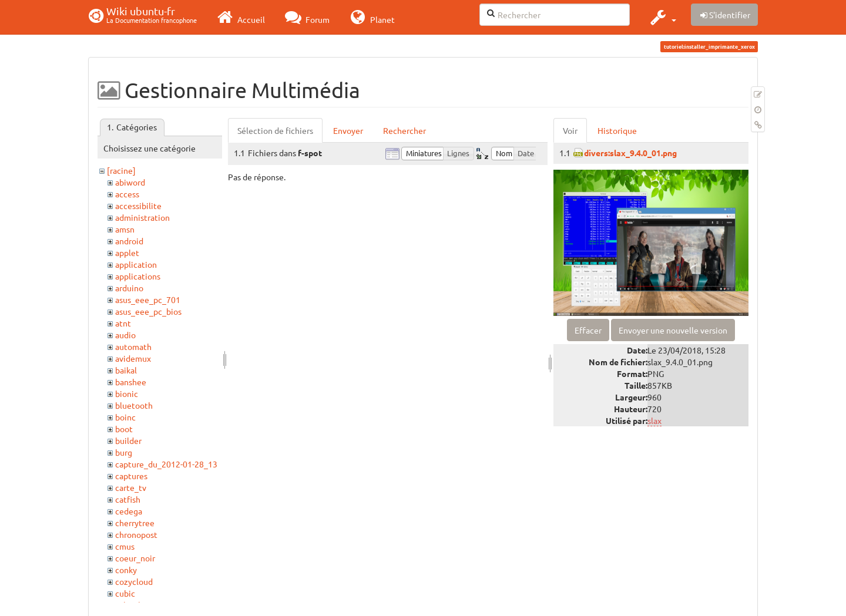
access (127, 194)
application (136, 264)
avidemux (133, 358)
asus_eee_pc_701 (148, 299)
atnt (123, 323)
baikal (126, 370)
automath (133, 346)
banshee (131, 382)
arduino (129, 288)
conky (126, 570)
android (129, 241)
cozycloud (134, 581)
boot (124, 429)
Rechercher (404, 130)
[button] (662, 17)
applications (138, 276)
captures (131, 476)
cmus (125, 546)
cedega (129, 511)
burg (124, 452)
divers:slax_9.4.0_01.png (630, 153)
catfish (128, 499)
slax (654, 420)
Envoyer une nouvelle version (673, 330)
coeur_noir (135, 558)
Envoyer (348, 130)
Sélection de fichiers (275, 130)
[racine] (121, 170)
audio (125, 335)
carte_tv (131, 487)
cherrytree (135, 523)
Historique (617, 130)
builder (128, 440)
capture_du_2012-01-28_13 (166, 464)
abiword (130, 182)
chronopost (136, 534)
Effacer (588, 330)
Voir (570, 130)
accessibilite (138, 206)
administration (142, 217)
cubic (125, 593)
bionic (127, 393)
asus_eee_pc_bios (148, 311)
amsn (125, 229)
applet (127, 253)
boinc (125, 417)
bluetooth (134, 405)
